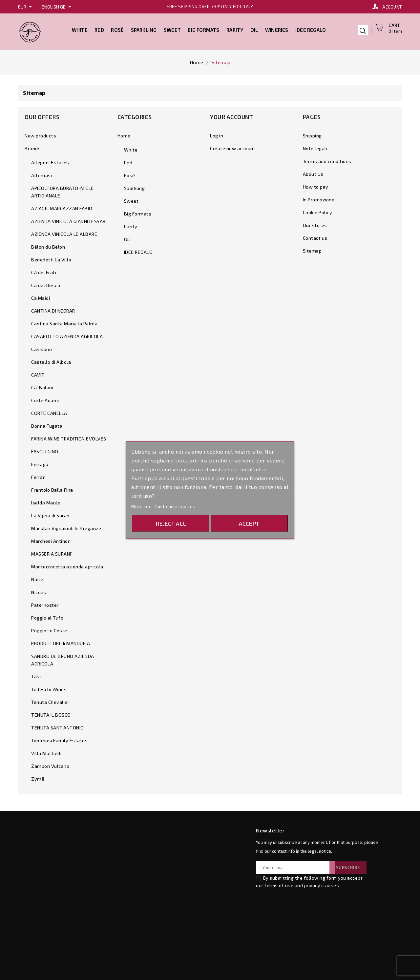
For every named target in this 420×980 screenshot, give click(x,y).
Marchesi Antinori (51, 539)
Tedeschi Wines (49, 688)
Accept (249, 523)
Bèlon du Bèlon (48, 245)
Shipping (312, 134)
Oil (254, 29)
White (80, 29)
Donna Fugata (47, 424)
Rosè (117, 29)
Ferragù (40, 463)
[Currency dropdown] (26, 7)
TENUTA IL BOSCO (51, 713)
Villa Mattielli (46, 752)
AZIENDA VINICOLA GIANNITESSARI (69, 220)
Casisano (42, 347)
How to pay (316, 185)
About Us (313, 172)
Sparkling (144, 29)
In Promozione (319, 198)
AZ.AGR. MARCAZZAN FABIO (62, 207)
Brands (33, 147)
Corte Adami (45, 399)
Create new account (233, 147)
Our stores (315, 224)
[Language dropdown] (57, 7)
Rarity (235, 29)
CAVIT (38, 373)
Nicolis (39, 591)
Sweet (172, 29)
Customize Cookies (175, 506)
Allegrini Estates (50, 161)
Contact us (315, 236)
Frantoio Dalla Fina (52, 488)
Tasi (36, 675)
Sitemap (312, 249)
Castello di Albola (51, 360)
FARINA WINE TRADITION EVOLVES (69, 437)
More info (142, 506)
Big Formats (203, 29)
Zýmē (38, 777)
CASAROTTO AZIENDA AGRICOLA (67, 335)
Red (99, 29)
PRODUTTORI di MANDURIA (61, 642)
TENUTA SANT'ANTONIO (58, 726)
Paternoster (45, 603)
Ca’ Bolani (42, 386)
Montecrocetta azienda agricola (67, 565)
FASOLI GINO (45, 450)
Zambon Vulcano (50, 764)
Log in (217, 134)
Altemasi (42, 174)
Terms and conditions (327, 160)
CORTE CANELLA (49, 411)
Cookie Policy (318, 211)
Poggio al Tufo (47, 616)
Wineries (277, 29)
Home (124, 134)
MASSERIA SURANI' (52, 552)
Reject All (171, 523)
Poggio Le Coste (49, 629)
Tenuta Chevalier (50, 700)
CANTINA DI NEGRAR (53, 309)
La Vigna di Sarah (50, 514)
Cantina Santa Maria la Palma (64, 322)
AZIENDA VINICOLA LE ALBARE (64, 232)
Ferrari (39, 475)
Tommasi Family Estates (59, 739)
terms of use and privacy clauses (302, 884)
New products (40, 134)
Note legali (315, 147)
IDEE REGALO (311, 29)
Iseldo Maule (46, 501)
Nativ (37, 578)
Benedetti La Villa (51, 258)
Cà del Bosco (46, 284)
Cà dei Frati (44, 271)
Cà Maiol (41, 296)
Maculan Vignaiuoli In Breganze (66, 527)
